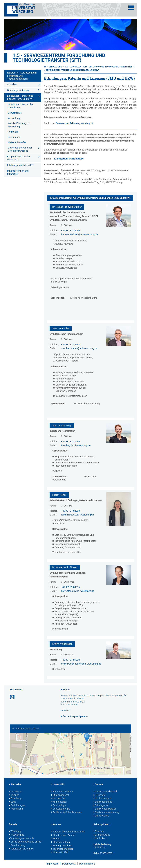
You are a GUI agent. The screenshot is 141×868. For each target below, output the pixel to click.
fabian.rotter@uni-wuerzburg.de (77, 515)
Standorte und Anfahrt (63, 835)
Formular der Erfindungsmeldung (73, 123)
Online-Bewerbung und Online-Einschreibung (25, 844)
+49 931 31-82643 (70, 345)
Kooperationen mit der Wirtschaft (19, 158)
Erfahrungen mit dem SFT (20, 165)
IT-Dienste (100, 795)
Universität (15, 792)
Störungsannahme (62, 846)
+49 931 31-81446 (70, 442)
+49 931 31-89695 (70, 587)
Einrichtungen (17, 805)
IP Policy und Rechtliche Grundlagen (20, 106)
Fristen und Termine (62, 792)
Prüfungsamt (101, 805)
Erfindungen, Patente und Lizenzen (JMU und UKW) (20, 97)
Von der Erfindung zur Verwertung (19, 125)
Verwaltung (55, 67)
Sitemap (99, 832)
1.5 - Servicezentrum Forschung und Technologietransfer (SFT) (59, 58)
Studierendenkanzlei (105, 809)
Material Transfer (17, 142)
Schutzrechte (15, 113)
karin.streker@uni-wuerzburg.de (78, 591)
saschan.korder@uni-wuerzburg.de (79, 348)
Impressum (52, 864)
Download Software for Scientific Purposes (20, 149)
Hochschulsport (102, 799)
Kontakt (67, 690)
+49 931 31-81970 (70, 660)
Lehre (13, 802)
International (16, 809)
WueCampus (17, 835)
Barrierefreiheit (87, 864)
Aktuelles (12, 84)
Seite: (96, 853)
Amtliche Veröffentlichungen (67, 812)
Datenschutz (69, 864)
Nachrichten (58, 799)
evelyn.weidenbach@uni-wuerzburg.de (81, 664)
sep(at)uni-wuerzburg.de (70, 159)
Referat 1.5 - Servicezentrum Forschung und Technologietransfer (22, 76)
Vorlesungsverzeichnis (21, 838)
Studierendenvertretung (106, 812)
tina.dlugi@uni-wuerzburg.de (76, 445)
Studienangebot (60, 795)
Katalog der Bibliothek (21, 849)
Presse (56, 839)
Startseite (15, 785)
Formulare (13, 132)
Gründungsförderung (18, 90)
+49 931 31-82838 (70, 511)
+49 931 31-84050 (70, 231)
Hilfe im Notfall (60, 853)
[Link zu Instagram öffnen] (12, 697)
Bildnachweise (102, 835)
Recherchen (14, 137)
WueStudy (15, 832)
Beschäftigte (59, 805)
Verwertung (14, 118)
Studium (14, 795)
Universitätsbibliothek (105, 792)
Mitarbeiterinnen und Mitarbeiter (18, 172)
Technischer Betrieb (62, 849)
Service (98, 785)
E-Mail (67, 710)
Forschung (15, 799)
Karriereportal (59, 802)
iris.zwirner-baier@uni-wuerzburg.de (80, 234)
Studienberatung (103, 802)
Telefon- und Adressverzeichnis (68, 832)
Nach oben (100, 838)
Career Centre (101, 816)
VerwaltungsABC (61, 809)
